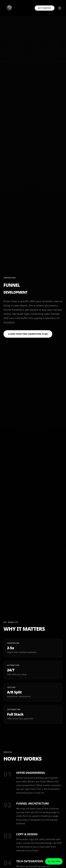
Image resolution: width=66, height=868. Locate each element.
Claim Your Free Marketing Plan (28, 334)
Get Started (45, 8)
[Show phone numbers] (54, 861)
